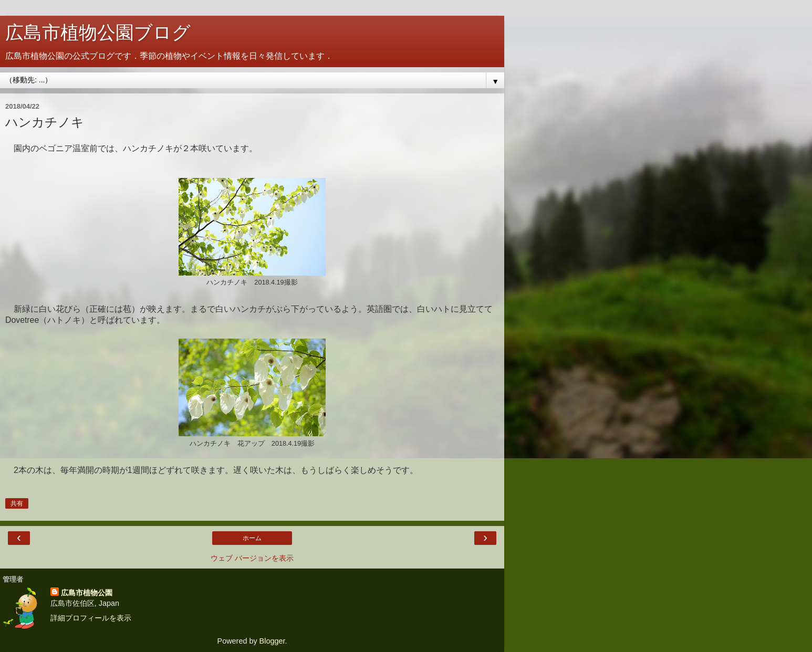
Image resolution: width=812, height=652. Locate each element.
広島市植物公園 (87, 593)
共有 (17, 503)
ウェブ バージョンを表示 (252, 558)
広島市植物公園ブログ (98, 33)
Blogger (272, 641)
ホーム (252, 538)
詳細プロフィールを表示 (91, 618)
